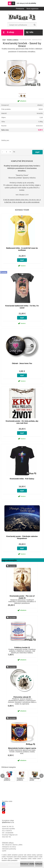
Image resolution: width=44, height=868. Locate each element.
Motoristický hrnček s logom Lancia (22, 748)
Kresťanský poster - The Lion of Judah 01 (22, 597)
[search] (35, 25)
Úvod (4, 40)
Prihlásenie (20, 9)
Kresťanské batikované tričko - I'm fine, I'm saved (22, 307)
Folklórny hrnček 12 (22, 648)
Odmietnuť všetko (27, 864)
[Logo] (22, 17)
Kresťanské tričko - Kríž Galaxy (22, 479)
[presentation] (5, 73)
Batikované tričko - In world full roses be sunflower (22, 249)
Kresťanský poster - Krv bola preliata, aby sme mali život (22, 422)
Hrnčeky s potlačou (13, 40)
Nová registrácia (32, 9)
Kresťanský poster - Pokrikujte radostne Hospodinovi (22, 537)
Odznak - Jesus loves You (22, 363)
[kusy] (6, 152)
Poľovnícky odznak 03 (22, 697)
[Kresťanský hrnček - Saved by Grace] (22, 73)
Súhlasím (39, 864)
